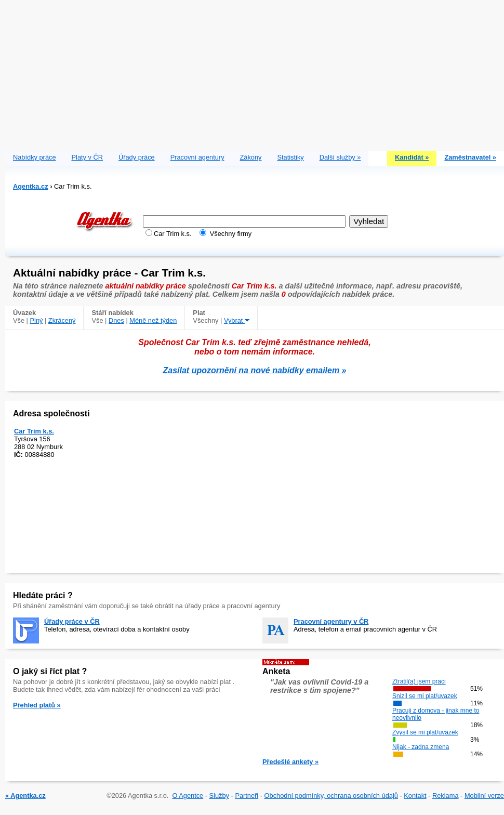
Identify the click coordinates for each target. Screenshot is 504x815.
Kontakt (415, 796)
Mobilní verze (484, 796)
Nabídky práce (35, 157)
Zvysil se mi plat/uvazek (425, 732)
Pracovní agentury (197, 157)
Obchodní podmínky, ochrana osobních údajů (331, 796)
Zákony (251, 157)
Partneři (247, 796)
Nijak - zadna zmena (421, 747)
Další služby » (340, 157)
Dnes (116, 320)
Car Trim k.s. (34, 431)
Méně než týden (153, 320)
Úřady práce (137, 157)
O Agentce (188, 796)
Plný (37, 320)
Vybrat (237, 320)
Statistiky (291, 157)
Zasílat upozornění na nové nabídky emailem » (255, 370)
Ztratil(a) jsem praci (419, 681)
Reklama (446, 796)
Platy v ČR (87, 157)
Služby (219, 796)
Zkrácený (62, 320)
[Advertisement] (255, 73)
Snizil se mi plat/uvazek (425, 696)
